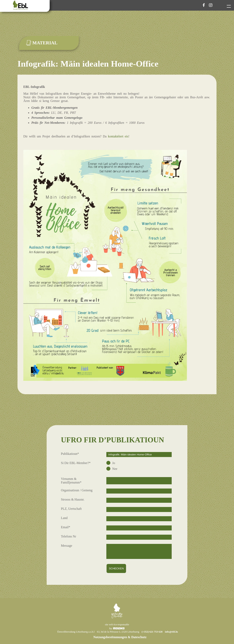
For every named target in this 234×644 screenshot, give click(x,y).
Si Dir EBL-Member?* (76, 463)
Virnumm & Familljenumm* (71, 481)
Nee (114, 469)
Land (64, 518)
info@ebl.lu (171, 632)
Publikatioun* (70, 454)
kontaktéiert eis (118, 136)
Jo (113, 463)
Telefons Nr (69, 536)
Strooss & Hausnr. (73, 499)
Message (67, 546)
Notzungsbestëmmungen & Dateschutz (120, 637)
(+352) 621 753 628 (152, 632)
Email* (66, 527)
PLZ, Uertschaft (71, 509)
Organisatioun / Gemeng (77, 490)
